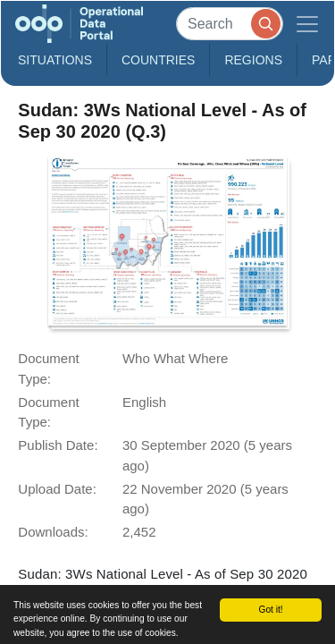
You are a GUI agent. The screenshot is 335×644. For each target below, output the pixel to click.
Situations (55, 60)
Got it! (270, 610)
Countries (158, 60)
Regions (253, 60)
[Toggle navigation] (307, 24)
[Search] (230, 24)
